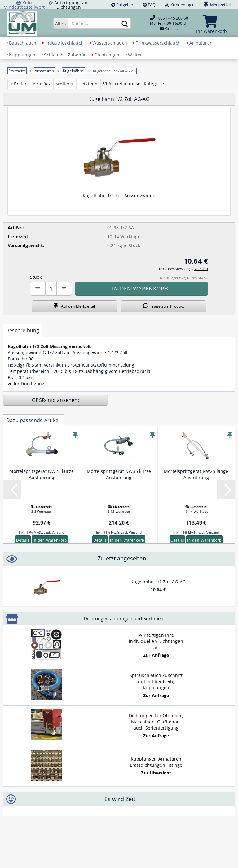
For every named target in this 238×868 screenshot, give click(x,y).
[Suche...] (61, 23)
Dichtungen (107, 55)
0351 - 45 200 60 (173, 18)
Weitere (136, 55)
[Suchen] (125, 24)
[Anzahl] (51, 289)
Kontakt (171, 29)
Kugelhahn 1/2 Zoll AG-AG (158, 582)
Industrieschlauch (64, 43)
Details (23, 540)
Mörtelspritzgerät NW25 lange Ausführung (196, 474)
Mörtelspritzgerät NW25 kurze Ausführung (42, 474)
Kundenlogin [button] (180, 5)
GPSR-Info (44, 400)
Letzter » (88, 84)
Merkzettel (217, 5)
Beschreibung (23, 330)
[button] (38, 289)
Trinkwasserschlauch (158, 43)
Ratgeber (122, 5)
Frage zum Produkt (164, 306)
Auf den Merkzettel (74, 306)
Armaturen (201, 43)
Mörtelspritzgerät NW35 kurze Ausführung (119, 474)
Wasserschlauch (110, 43)
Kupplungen (22, 55)
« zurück (42, 84)
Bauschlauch (23, 43)
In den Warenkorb (50, 540)
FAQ (149, 5)
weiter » (65, 84)
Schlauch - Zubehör (65, 55)
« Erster (19, 84)
